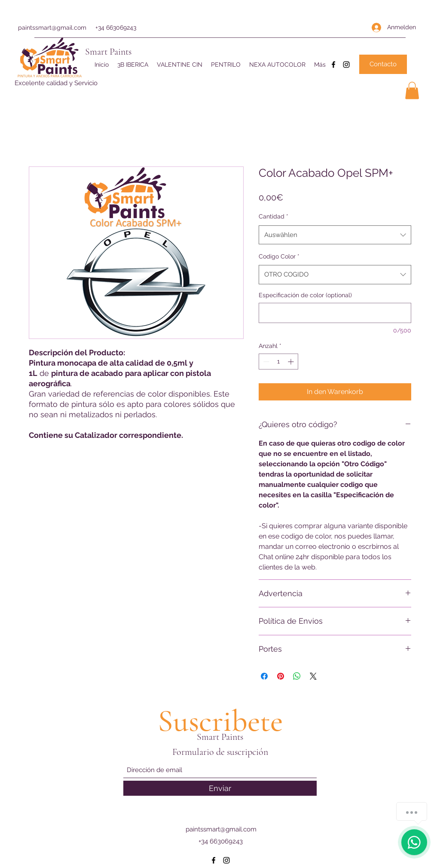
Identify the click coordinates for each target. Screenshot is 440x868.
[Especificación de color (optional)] (335, 313)
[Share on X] (313, 676)
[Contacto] (383, 64)
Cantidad (273, 216)
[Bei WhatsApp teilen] (297, 676)
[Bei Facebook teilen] (264, 676)
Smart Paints (108, 52)
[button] (412, 91)
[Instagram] (346, 65)
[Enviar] (220, 788)
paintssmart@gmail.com (52, 28)
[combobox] (335, 235)
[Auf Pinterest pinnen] (281, 676)
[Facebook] (333, 65)
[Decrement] (265, 362)
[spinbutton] (278, 362)
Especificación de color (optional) (305, 295)
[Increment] (292, 362)
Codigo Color (279, 256)
